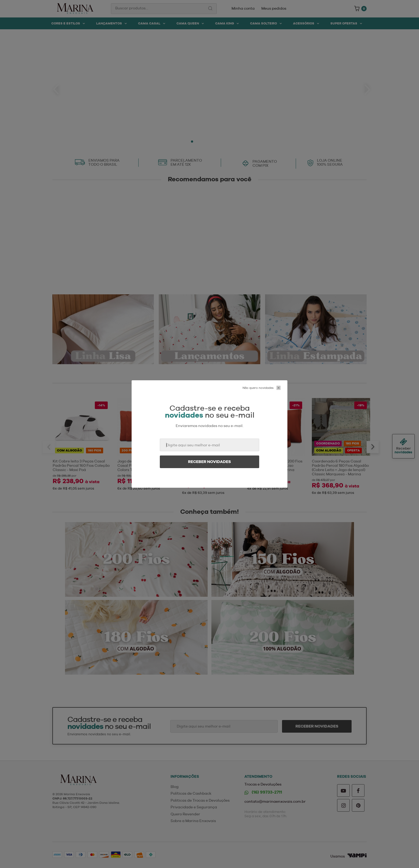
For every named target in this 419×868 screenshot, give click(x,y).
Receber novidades (209, 462)
